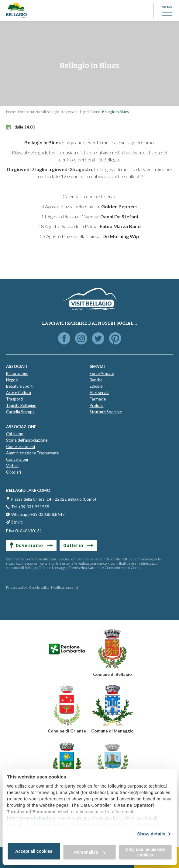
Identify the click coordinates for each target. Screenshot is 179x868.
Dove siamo (31, 545)
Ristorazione (17, 373)
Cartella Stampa (20, 412)
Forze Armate (102, 373)
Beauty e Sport (19, 386)
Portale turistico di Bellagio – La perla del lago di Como (59, 112)
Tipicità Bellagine (21, 405)
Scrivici (17, 522)
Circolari (14, 472)
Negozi (12, 380)
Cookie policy (39, 587)
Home (11, 112)
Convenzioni (17, 459)
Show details (151, 834)
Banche (96, 380)
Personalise (90, 852)
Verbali (12, 466)
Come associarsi (21, 446)
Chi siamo (15, 434)
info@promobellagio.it (31, 818)
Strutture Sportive (106, 412)
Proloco (97, 405)
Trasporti (14, 399)
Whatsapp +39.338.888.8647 (38, 514)
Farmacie (98, 399)
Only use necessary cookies (145, 852)
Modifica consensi (65, 587)
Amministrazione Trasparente (32, 453)
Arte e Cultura (19, 393)
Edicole (96, 386)
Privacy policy (17, 587)
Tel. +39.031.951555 (30, 507)
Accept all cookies (34, 851)
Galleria (78, 545)
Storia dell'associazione (27, 440)
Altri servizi (100, 393)
